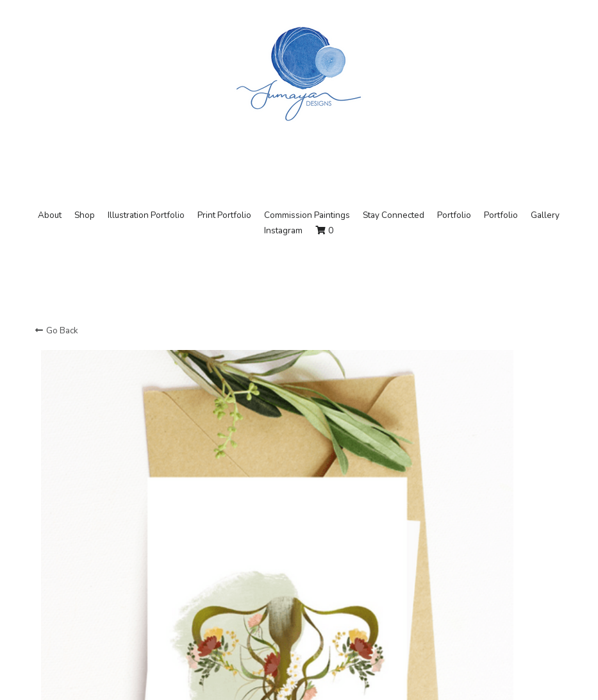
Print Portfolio (224, 215)
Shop (85, 215)
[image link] (299, 73)
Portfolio (454, 215)
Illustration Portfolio (146, 215)
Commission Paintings (307, 215)
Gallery (545, 215)
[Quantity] (453, 599)
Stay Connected (394, 215)
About (50, 215)
